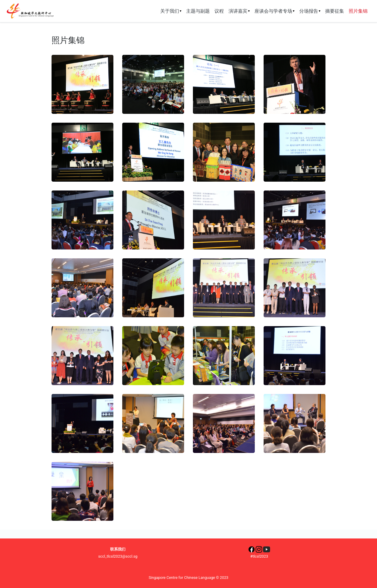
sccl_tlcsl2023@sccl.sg (118, 556)
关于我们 (171, 11)
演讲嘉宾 (239, 11)
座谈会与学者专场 (275, 11)
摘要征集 (335, 11)
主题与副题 (198, 11)
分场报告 (310, 11)
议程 (219, 11)
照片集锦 (359, 11)
